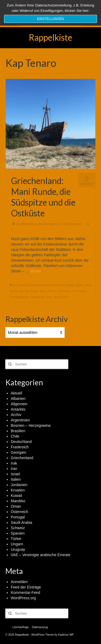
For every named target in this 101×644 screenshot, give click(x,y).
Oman (16, 506)
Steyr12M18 (61, 297)
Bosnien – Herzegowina (31, 425)
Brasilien (18, 431)
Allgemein (55, 224)
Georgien (19, 452)
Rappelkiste (50, 37)
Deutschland (21, 442)
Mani (43, 291)
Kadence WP (66, 635)
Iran (14, 469)
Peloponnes (80, 291)
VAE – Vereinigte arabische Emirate (41, 555)
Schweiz (18, 528)
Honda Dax (16, 291)
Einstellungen (50, 19)
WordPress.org (23, 598)
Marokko (18, 501)
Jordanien (19, 485)
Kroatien (18, 490)
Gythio (70, 285)
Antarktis (18, 409)
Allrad (22, 285)
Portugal (18, 517)
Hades (79, 285)
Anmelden (19, 582)
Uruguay (18, 549)
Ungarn (17, 544)
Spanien (18, 533)
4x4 (15, 285)
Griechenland (72, 224)
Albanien (18, 399)
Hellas (88, 285)
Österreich (20, 512)
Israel (15, 474)
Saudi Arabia (21, 522)
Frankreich (20, 447)
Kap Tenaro (32, 291)
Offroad (52, 291)
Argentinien (20, 420)
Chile (15, 436)
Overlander (64, 291)
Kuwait (16, 496)
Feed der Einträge (26, 587)
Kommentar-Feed (25, 593)
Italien (16, 479)
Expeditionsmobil (37, 285)
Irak (14, 463)
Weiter (36, 271)
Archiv (16, 415)
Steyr (49, 297)
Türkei (16, 539)
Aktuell (43, 224)
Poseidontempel (19, 297)
